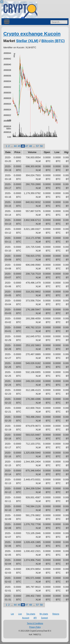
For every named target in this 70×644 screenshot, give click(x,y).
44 (15, 146)
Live (20, 614)
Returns (56, 614)
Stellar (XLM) (27, 41)
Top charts (31, 614)
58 (41, 146)
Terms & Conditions (35, 623)
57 (38, 146)
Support (44, 618)
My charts (44, 614)
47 (27, 146)
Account (26, 618)
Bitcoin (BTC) (53, 41)
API (35, 618)
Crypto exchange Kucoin (32, 34)
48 (30, 146)
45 (19, 146)
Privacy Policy (35, 627)
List (12, 614)
